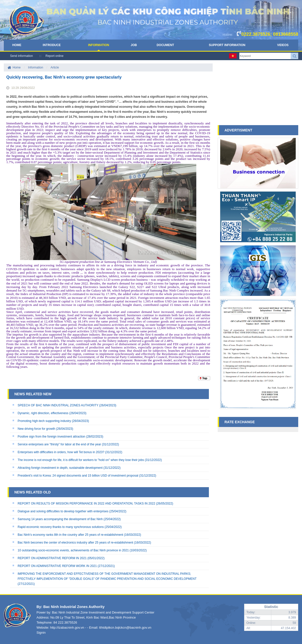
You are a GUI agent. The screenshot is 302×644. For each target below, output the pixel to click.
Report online (54, 56)
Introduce (52, 45)
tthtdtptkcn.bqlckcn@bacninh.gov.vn (125, 628)
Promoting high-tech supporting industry (44, 421)
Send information (22, 56)
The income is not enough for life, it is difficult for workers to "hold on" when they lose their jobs (81, 460)
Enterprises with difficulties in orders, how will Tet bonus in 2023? (61, 452)
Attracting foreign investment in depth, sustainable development (60, 468)
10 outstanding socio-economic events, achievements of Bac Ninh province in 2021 (73, 550)
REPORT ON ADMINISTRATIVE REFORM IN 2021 (52, 558)
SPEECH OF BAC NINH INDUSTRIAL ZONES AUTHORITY (58, 405)
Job (134, 45)
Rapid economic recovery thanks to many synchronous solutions (61, 527)
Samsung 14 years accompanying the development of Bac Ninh (60, 519)
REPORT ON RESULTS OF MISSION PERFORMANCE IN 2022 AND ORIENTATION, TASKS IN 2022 (86, 504)
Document (165, 45)
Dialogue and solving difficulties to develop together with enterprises (63, 511)
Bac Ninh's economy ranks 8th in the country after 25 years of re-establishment (70, 535)
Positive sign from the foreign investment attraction (51, 437)
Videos (283, 45)
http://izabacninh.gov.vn (67, 628)
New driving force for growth (36, 429)
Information (99, 45)
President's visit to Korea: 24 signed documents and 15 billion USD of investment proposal (78, 476)
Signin (41, 633)
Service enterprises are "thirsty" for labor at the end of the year (59, 444)
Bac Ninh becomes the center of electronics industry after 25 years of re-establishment (75, 543)
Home (17, 45)
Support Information (227, 45)
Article (55, 67)
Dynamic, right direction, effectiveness (43, 413)
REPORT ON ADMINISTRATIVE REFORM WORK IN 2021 (57, 566)
